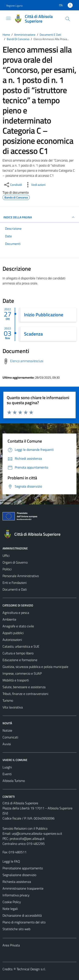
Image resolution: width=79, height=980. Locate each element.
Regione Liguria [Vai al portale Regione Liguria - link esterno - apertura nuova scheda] (14, 6)
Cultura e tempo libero (18, 653)
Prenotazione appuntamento (23, 868)
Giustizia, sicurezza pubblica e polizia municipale (35, 667)
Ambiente (9, 619)
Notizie (7, 730)
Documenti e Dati (15, 589)
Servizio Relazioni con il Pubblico (25, 828)
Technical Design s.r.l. (31, 969)
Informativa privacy (16, 895)
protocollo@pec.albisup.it (27, 839)
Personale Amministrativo (21, 576)
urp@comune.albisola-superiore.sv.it (37, 833)
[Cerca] (68, 19)
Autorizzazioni (12, 640)
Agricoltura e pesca (16, 613)
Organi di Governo (15, 562)
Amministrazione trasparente (23, 888)
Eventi (7, 774)
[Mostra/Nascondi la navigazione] (8, 18)
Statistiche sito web (16, 929)
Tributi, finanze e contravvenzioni (25, 694)
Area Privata (11, 945)
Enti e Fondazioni (15, 583)
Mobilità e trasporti (16, 680)
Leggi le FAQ (11, 861)
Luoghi (7, 767)
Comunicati (10, 737)
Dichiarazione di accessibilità (22, 915)
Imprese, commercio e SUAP (22, 673)
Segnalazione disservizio (19, 875)
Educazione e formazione (20, 660)
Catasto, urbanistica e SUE (21, 646)
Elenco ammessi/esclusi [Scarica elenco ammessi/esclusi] (27, 361)
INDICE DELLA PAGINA (39, 217)
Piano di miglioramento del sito (24, 922)
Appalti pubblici (13, 633)
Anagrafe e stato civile (18, 626)
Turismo (8, 700)
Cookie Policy (12, 902)
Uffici (6, 556)
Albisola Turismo (14, 781)
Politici (7, 569)
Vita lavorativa (13, 707)
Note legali (10, 909)
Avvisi (7, 744)
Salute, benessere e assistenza (24, 687)
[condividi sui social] (13, 185)
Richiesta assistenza (17, 882)
